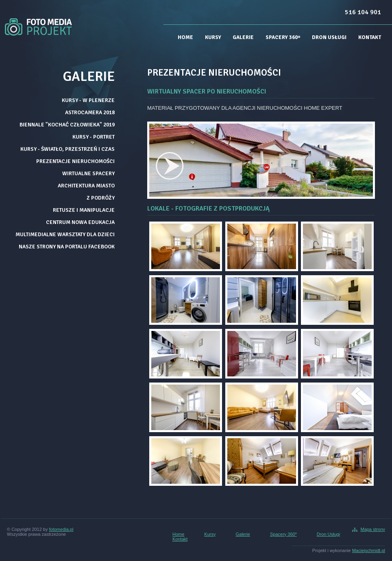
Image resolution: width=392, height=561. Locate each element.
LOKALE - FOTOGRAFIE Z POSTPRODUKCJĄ (208, 209)
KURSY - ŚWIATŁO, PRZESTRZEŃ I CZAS (68, 149)
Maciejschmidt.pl (369, 550)
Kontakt (370, 37)
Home (185, 37)
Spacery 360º (283, 37)
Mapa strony (373, 529)
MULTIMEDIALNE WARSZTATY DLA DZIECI (65, 234)
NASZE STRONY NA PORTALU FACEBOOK (67, 247)
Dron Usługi (329, 37)
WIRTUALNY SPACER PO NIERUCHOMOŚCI (207, 91)
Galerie (243, 37)
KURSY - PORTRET (94, 137)
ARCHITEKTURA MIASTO (86, 186)
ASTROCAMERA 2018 (90, 112)
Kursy (213, 37)
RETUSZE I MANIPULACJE (84, 210)
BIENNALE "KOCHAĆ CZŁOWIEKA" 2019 (67, 125)
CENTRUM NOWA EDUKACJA (80, 222)
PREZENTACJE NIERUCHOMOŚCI (75, 161)
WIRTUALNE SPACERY (88, 173)
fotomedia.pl (61, 529)
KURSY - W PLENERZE (88, 100)
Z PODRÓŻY (101, 198)
